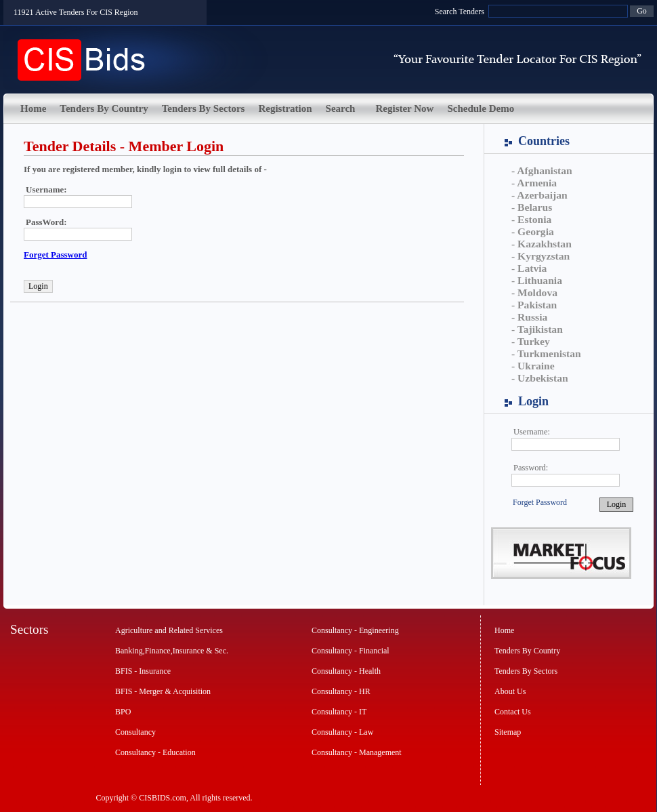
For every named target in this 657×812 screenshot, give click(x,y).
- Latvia (529, 268)
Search (341, 108)
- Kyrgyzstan (541, 256)
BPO (123, 712)
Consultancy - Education (155, 752)
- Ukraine (533, 366)
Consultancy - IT (339, 712)
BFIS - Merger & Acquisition (163, 691)
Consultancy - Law (342, 732)
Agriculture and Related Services (169, 630)
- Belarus (532, 207)
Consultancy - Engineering (355, 630)
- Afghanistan (542, 170)
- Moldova (534, 292)
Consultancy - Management (357, 752)
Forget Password (540, 502)
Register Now (404, 108)
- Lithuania (537, 280)
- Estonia (531, 219)
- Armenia (534, 183)
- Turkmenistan (546, 353)
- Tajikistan (537, 329)
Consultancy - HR (341, 691)
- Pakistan (534, 305)
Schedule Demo (481, 108)
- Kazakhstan (542, 244)
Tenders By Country (104, 108)
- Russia (529, 317)
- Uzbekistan (540, 378)
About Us (510, 691)
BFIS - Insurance (143, 671)
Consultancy (135, 732)
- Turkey (531, 341)
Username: (532, 432)
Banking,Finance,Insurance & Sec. (172, 651)
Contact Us (513, 712)
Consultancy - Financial (351, 651)
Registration (285, 108)
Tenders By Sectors (204, 108)
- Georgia (533, 231)
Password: (531, 468)
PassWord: (46, 222)
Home (33, 108)
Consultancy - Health (346, 671)
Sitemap (508, 732)
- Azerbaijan (539, 195)
